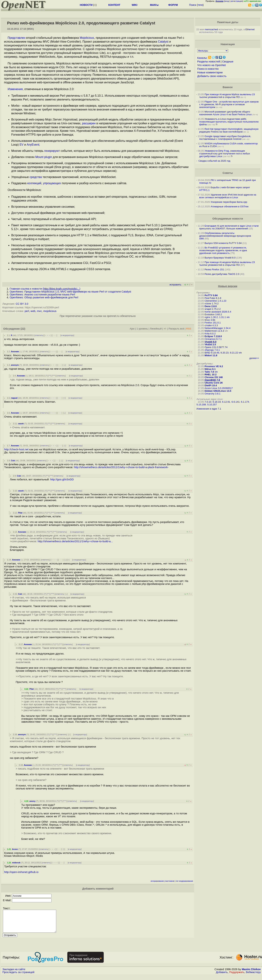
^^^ (54, 376)
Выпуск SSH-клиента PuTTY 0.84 (223, 243)
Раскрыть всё (176, 329)
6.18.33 (217, 402)
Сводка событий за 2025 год (214, 161)
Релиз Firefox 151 (214, 269)
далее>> (254, 358)
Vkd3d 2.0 (210, 344)
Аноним (15, 351)
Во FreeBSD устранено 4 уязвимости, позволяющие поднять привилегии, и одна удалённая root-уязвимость (223, 250)
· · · (55, 335)
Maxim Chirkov (251, 974)
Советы (228, 173)
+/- (165, 329)
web (33, 311)
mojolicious (50, 311)
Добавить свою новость (212, 76)
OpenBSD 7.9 (212, 380)
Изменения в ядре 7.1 (209, 409)
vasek (21, 424)
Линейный (156, 329)
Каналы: (202, 58)
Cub (13, 461)
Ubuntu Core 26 (214, 383)
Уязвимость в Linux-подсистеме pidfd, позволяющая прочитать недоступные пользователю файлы (229, 122)
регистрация (237, 1)
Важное (228, 87)
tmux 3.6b (210, 320)
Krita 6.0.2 (210, 334)
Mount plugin (44, 157)
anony (32, 801)
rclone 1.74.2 (212, 304)
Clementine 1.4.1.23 (215, 301)
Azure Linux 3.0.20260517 (219, 388)
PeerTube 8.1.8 (213, 298)
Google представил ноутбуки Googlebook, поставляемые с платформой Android (225, 138)
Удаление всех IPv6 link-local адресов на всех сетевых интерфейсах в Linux (228, 196)
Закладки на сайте (14, 974)
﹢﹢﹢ (48, 335)
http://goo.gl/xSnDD (62, 479)
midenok (16, 863)
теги (200, 5)
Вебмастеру (253, 977)
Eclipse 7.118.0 (213, 336)
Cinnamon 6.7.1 (213, 339)
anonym (15, 365)
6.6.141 (236, 402)
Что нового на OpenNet (212, 65)
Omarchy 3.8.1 (212, 394)
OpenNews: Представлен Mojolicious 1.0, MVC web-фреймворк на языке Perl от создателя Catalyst (70, 292)
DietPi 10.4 (211, 385)
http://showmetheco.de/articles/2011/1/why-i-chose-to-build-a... (75, 541)
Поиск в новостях (208, 69)
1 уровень (142, 329)
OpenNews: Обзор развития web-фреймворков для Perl (44, 297)
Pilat (20, 513)
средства (36, 177)
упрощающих (52, 183)
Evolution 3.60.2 (213, 314)
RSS (189, 329)
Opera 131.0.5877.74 (216, 347)
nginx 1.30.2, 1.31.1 (215, 317)
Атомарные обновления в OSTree (229, 207)
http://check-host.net (16, 449)
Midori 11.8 (211, 355)
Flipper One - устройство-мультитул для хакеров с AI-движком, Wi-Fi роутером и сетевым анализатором (229, 104)
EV (21, 145)
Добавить (222, 977)
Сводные (228, 62)
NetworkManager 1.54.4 (217, 328)
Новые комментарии (210, 72)
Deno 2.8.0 (211, 306)
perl (27, 311)
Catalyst (163, 42)
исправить (175, 285)
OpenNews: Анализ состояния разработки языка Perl (42, 295)
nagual (14, 398)
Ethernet (250, 29)
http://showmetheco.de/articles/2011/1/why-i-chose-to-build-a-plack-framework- (121, 467)
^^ (50, 376)
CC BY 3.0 (22, 304)
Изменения (15, 89)
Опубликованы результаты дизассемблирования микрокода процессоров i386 (225, 236)
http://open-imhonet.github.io (21, 872)
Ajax (132, 329)
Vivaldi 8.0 (210, 342)
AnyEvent (33, 145)
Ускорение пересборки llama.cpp (229, 202)
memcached (211, 29)
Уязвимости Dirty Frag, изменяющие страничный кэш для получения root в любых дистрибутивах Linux (225, 154)
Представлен (17, 38)
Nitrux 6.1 (210, 369)
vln (228, 317)
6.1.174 (245, 402)
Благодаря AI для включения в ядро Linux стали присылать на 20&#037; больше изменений (229, 227)
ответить (39, 335)
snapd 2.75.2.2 (213, 309)
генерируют (52, 151)
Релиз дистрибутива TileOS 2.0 (222, 274)
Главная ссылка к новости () (45, 289)
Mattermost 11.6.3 (214, 331)
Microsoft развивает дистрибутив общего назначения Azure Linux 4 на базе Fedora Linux (225, 113)
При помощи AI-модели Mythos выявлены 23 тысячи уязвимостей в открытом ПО (227, 96)
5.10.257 (212, 405)
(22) (23, 329)
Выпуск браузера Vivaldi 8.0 (220, 258)
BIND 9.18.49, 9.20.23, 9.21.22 (221, 353)
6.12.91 (226, 402)
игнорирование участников (162, 881)
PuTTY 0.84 (211, 295)
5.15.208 (201, 405)
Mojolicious (87, 38)
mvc (39, 311)
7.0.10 (208, 402)
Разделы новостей (209, 62)
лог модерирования (184, 881)
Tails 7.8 (209, 372)
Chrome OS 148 (214, 377)
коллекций (34, 183)
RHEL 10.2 (211, 375)
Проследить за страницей (18, 977)
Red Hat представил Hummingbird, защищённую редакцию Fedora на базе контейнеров (229, 130)
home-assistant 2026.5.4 (218, 312)
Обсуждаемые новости (228, 219)
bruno (15, 849)
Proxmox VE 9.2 (214, 366)
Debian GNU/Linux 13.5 (218, 391)
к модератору (67, 335)
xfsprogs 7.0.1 (212, 350)
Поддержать (237, 977)
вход (227, 1)
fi (12, 335)
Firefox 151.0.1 (213, 323)
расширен (89, 123)
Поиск (193, 5)
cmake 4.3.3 (211, 325)
